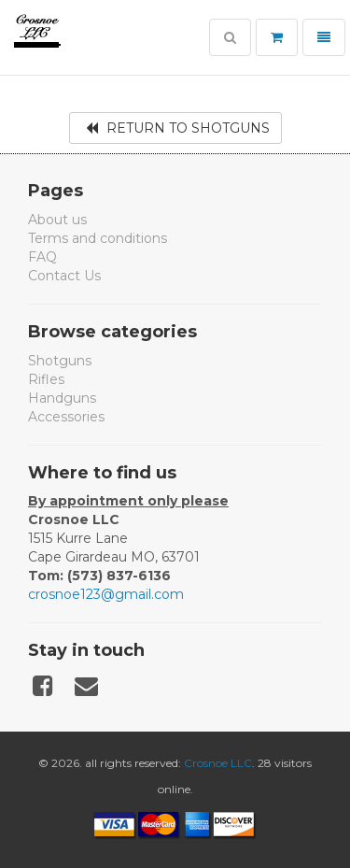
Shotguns (60, 361)
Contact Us (64, 276)
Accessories (66, 417)
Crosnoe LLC (218, 763)
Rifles (46, 379)
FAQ (42, 257)
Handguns (62, 398)
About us (57, 220)
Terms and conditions (98, 238)
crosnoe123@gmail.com (106, 594)
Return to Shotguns (178, 128)
